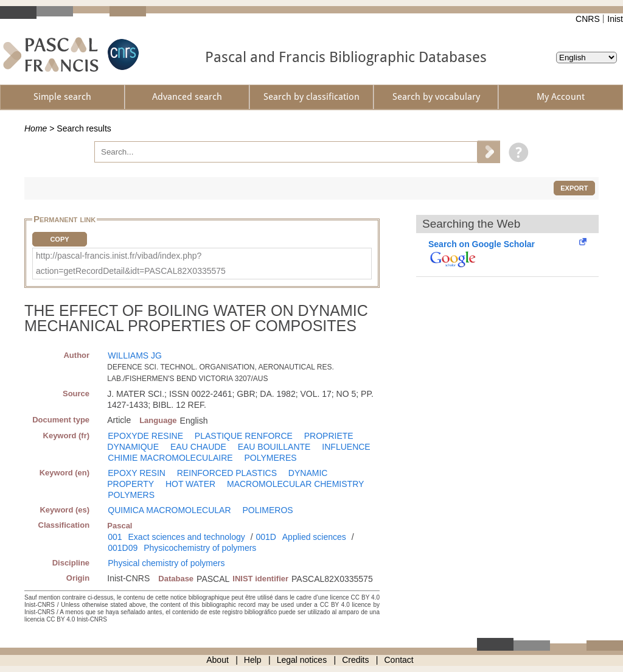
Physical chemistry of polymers (166, 563)
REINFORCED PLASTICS (227, 473)
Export (574, 188)
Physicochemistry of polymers (200, 548)
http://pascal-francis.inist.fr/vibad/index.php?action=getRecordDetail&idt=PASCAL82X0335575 (131, 263)
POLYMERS (131, 495)
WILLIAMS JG (135, 355)
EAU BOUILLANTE (274, 447)
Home (36, 128)
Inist (615, 19)
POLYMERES (271, 458)
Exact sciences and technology (187, 537)
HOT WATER (190, 484)
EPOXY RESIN (137, 473)
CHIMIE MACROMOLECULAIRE (170, 458)
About (218, 660)
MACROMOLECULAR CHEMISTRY (295, 484)
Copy (59, 239)
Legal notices (302, 660)
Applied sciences (314, 537)
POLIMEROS (267, 510)
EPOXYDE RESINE (145, 436)
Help (253, 660)
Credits (355, 660)
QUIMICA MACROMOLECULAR (169, 510)
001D (266, 537)
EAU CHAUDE (198, 447)
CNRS (588, 19)
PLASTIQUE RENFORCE (244, 436)
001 (115, 537)
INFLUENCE (346, 447)
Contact (399, 660)
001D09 (123, 548)
